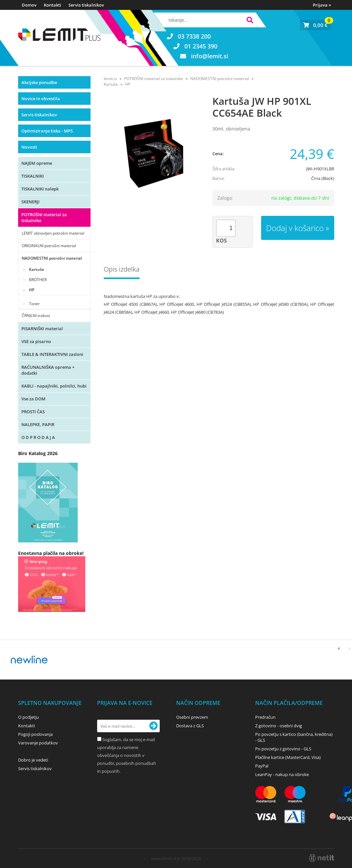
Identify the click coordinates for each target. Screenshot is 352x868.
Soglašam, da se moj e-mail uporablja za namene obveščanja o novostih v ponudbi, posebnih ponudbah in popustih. (127, 755)
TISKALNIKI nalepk (40, 189)
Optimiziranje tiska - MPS (47, 131)
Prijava (322, 5)
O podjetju (28, 717)
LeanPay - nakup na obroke (282, 774)
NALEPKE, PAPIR (38, 424)
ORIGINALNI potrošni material (49, 246)
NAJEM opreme (37, 163)
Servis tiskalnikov (86, 5)
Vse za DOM (33, 399)
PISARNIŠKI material (42, 329)
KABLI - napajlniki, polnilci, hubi (54, 386)
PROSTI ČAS (33, 412)
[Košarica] (315, 25)
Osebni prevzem (192, 717)
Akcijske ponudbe (39, 82)
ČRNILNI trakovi (36, 316)
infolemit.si (210, 56)
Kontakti (53, 5)
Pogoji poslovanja (35, 734)
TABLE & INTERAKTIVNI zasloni (52, 354)
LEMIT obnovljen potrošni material (53, 233)
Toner (34, 304)
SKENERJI (30, 202)
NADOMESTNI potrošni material (52, 258)
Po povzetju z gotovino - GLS (283, 749)
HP (32, 290)
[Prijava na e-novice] (153, 726)
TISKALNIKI (33, 176)
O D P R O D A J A (38, 437)
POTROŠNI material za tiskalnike (44, 217)
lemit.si (110, 79)
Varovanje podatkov (38, 743)
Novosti (29, 147)
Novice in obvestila (41, 99)
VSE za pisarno (36, 341)
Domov (29, 5)
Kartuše (37, 269)
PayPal (262, 766)
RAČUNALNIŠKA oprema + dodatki (48, 370)
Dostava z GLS (190, 726)
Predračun (265, 717)
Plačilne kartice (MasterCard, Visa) (288, 757)
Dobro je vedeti (33, 760)
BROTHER (38, 280)
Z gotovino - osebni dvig (279, 726)
